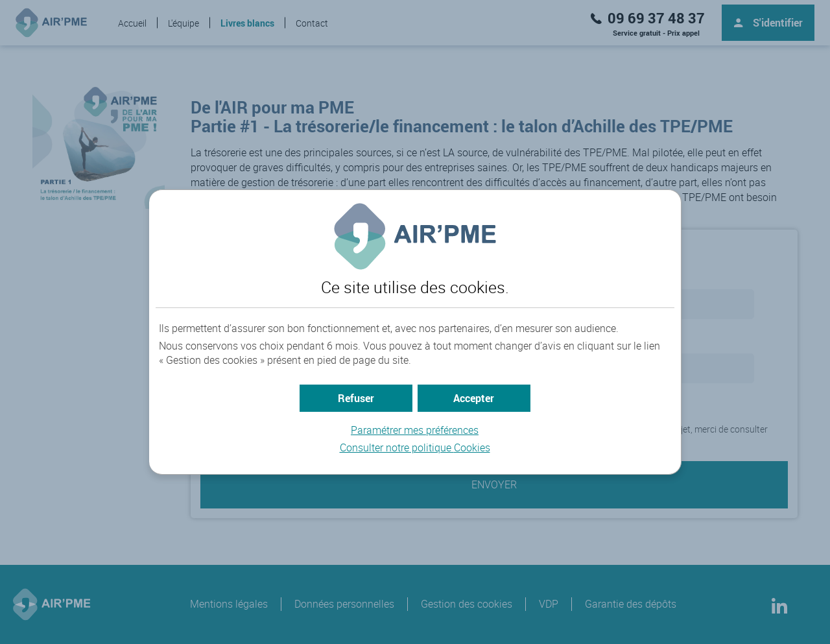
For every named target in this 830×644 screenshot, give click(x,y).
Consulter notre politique (415, 447)
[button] (474, 398)
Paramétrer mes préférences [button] (415, 430)
